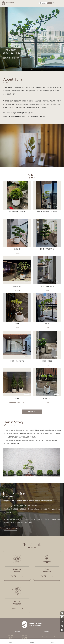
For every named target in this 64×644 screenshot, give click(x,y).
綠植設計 (11, 638)
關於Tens (11, 635)
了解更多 (34, 529)
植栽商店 (25, 638)
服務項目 (25, 635)
